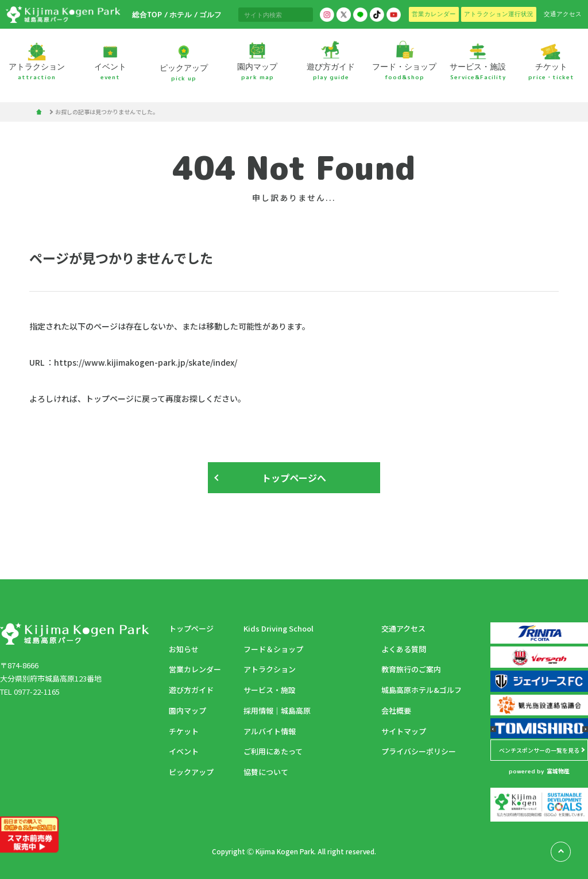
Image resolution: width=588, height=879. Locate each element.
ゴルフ (210, 14)
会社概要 (396, 710)
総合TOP (147, 14)
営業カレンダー (195, 669)
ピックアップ (191, 772)
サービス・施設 (270, 690)
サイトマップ (404, 731)
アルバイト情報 (270, 731)
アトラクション (270, 669)
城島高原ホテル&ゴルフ (421, 690)
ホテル (181, 14)
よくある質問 (404, 649)
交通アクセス (403, 628)
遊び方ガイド (191, 690)
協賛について (266, 772)
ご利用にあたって (273, 751)
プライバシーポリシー (419, 751)
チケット (184, 731)
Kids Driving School (278, 628)
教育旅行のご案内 (411, 669)
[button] (493, 729)
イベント (184, 751)
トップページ (191, 628)
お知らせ (184, 649)
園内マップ (187, 710)
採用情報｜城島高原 (277, 710)
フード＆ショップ (273, 649)
